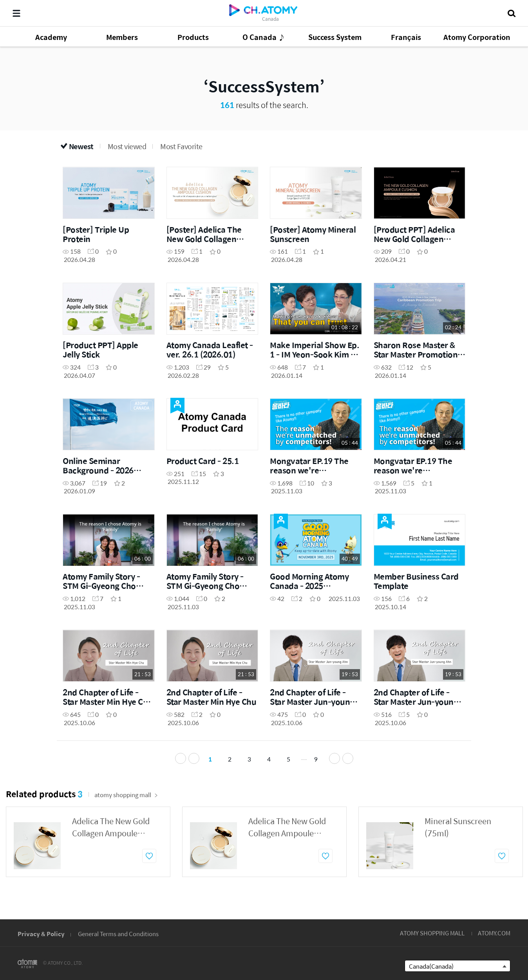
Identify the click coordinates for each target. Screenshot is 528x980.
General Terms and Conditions (118, 934)
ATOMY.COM (494, 933)
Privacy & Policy (41, 934)
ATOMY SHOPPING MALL (432, 933)
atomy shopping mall (126, 797)
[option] (88, 844)
